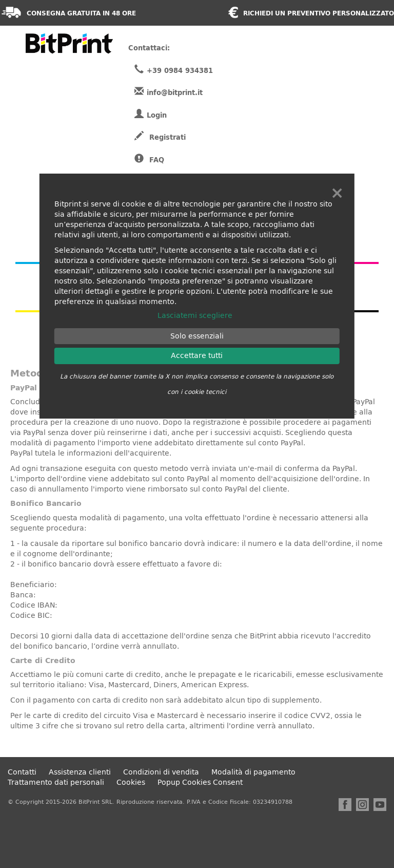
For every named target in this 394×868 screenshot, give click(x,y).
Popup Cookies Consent (200, 782)
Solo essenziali (197, 336)
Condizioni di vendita (161, 772)
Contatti (22, 772)
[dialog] (197, 296)
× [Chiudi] (337, 193)
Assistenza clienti (80, 772)
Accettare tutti (197, 356)
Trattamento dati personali (56, 782)
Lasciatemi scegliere (195, 316)
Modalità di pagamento (253, 772)
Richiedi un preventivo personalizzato (319, 13)
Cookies (131, 782)
